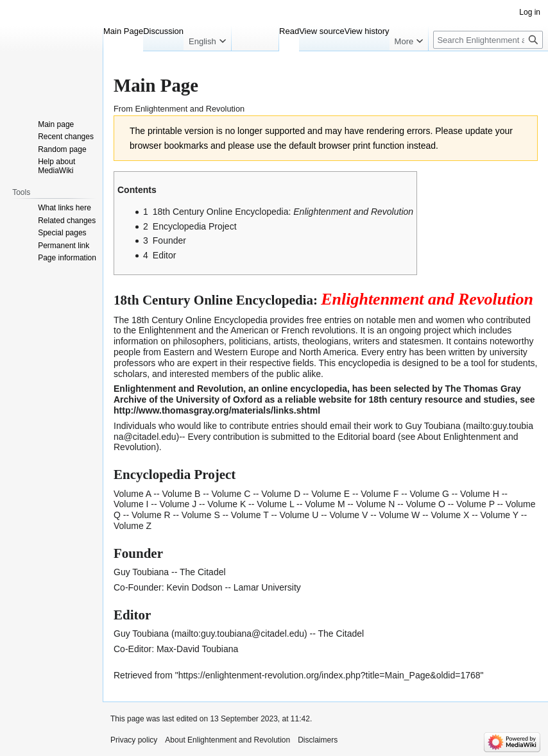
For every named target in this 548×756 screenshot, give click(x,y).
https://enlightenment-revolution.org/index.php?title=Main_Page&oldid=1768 (330, 675)
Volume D (281, 494)
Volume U (299, 515)
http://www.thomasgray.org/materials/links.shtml (217, 410)
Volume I (131, 504)
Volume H (480, 494)
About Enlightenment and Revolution (227, 740)
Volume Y (499, 515)
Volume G (429, 494)
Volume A (132, 494)
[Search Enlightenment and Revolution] (488, 40)
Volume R (151, 515)
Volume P (475, 504)
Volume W (399, 515)
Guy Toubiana (141, 634)
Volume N (376, 504)
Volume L (275, 504)
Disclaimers (318, 740)
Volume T (250, 515)
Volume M (325, 504)
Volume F (380, 494)
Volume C (231, 494)
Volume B (182, 494)
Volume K (227, 504)
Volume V (348, 515)
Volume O (425, 504)
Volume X (450, 515)
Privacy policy (134, 740)
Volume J (178, 504)
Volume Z (133, 526)
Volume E (330, 494)
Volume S (201, 515)
